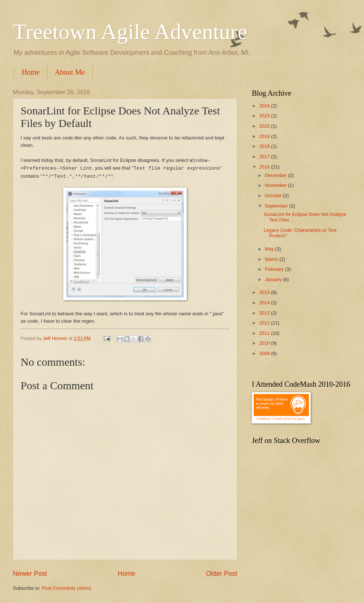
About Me (70, 72)
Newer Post (30, 574)
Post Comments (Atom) (67, 588)
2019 (265, 136)
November (276, 185)
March (272, 259)
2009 (265, 353)
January (274, 279)
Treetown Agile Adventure (130, 32)
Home (31, 72)
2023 (265, 116)
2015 (265, 292)
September (277, 206)
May (270, 249)
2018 (265, 146)
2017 (265, 157)
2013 (265, 313)
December (276, 175)
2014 (265, 303)
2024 (265, 106)
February (275, 269)
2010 (265, 343)
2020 (265, 126)
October (274, 196)
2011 (265, 333)
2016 (265, 167)
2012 (265, 323)
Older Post (222, 574)
